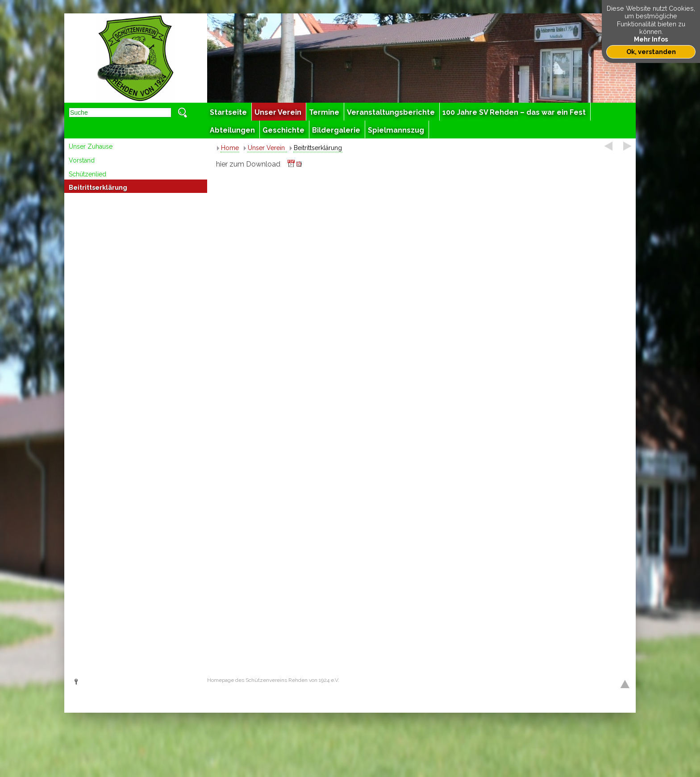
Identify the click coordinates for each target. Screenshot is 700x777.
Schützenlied (87, 174)
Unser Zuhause (91, 146)
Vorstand (82, 160)
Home (230, 148)
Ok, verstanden (651, 52)
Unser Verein (267, 148)
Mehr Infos (651, 39)
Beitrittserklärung (98, 188)
